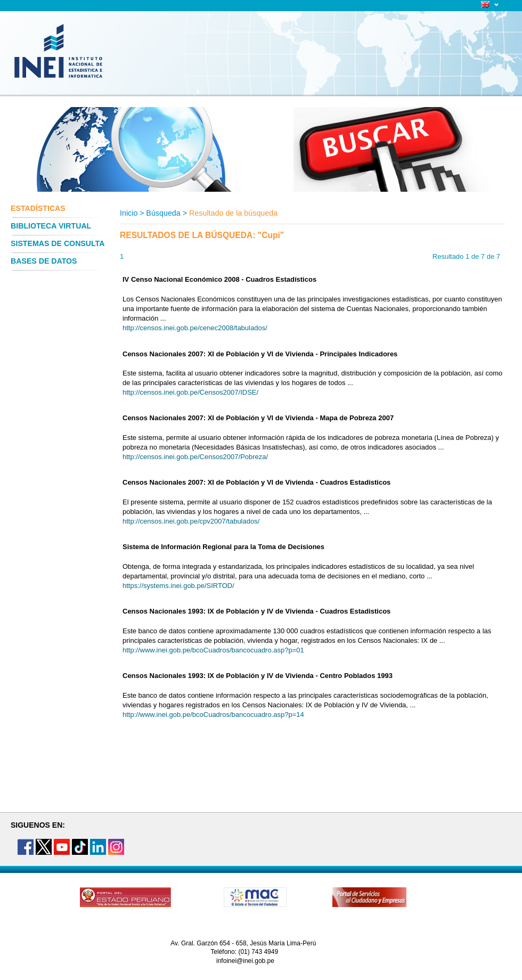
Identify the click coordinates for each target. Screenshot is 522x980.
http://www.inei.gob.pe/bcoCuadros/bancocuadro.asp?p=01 (213, 650)
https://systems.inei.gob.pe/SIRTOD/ (178, 586)
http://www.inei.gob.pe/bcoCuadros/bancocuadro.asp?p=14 (213, 714)
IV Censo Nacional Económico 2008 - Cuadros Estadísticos (219, 279)
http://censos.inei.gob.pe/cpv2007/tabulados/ (191, 521)
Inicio (129, 213)
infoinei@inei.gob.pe (245, 961)
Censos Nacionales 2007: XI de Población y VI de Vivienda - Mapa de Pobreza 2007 (258, 418)
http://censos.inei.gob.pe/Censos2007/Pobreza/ (195, 457)
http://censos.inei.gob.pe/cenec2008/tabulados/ (195, 328)
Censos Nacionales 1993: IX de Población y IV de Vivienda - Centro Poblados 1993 (258, 676)
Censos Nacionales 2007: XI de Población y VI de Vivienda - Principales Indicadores (260, 354)
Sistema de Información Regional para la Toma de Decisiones (223, 547)
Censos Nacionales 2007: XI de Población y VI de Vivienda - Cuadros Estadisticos (256, 482)
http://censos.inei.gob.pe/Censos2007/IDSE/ (190, 392)
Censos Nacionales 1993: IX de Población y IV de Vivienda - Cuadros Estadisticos (256, 611)
